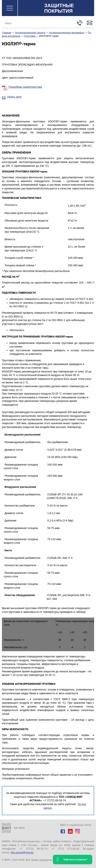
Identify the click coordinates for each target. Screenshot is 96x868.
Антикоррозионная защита (30, 33)
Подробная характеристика (25, 87)
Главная (6, 33)
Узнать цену (14, 97)
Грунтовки (30, 36)
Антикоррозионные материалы (67, 33)
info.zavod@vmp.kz (22, 853)
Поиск (70, 23)
